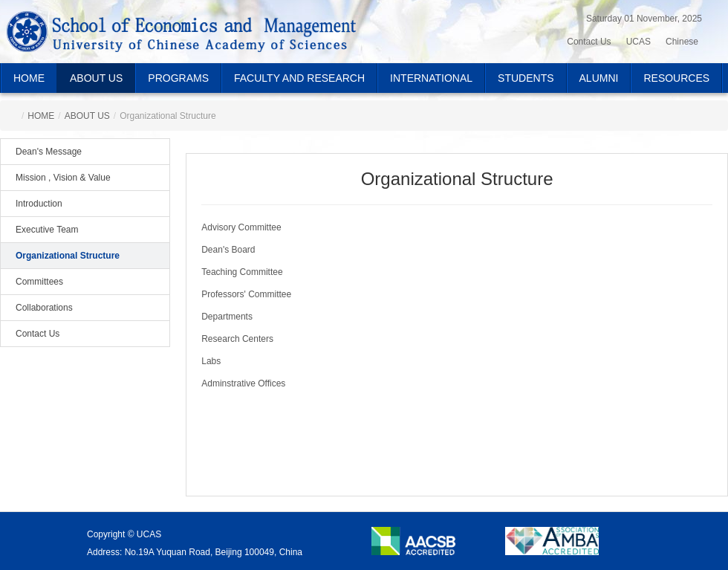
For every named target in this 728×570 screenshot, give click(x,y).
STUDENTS (526, 78)
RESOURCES (676, 78)
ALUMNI (599, 78)
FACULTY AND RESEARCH (299, 78)
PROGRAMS (178, 78)
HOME (29, 78)
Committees (39, 282)
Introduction (39, 204)
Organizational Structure (68, 256)
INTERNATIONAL (431, 78)
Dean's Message (49, 152)
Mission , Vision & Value (63, 178)
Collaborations (44, 308)
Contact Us (38, 334)
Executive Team (47, 230)
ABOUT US (96, 78)
